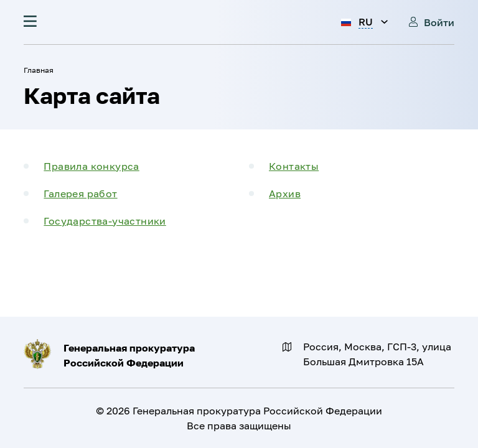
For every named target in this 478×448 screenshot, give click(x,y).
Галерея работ (80, 194)
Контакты (294, 166)
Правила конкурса (91, 166)
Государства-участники (105, 221)
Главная (39, 70)
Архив (285, 194)
